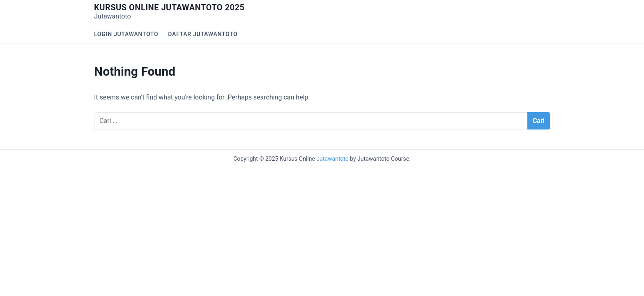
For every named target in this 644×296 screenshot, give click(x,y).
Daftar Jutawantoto (203, 34)
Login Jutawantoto (126, 34)
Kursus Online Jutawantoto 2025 (169, 7)
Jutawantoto (332, 159)
